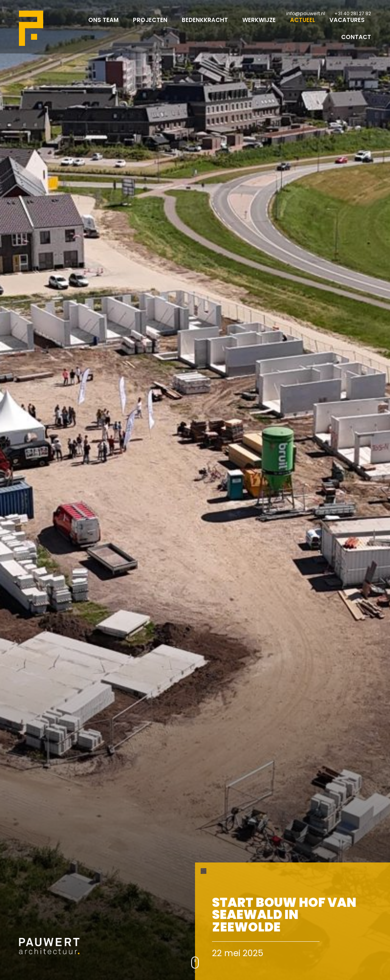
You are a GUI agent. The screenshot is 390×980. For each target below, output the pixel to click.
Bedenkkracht (205, 27)
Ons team (103, 27)
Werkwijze (259, 27)
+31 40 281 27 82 (353, 13)
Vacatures (347, 27)
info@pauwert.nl (306, 13)
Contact (356, 44)
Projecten (150, 27)
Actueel (303, 27)
